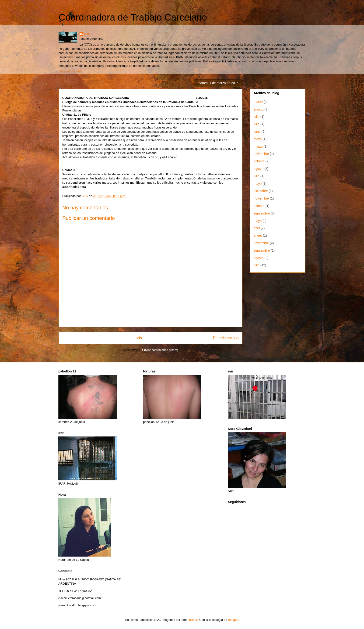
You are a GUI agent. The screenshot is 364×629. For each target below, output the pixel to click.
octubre (259, 161)
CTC (87, 34)
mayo (258, 139)
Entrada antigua (226, 338)
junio (257, 132)
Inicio (138, 338)
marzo (258, 102)
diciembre (261, 191)
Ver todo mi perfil (70, 71)
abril (257, 228)
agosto (259, 109)
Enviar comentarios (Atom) (160, 350)
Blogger (233, 620)
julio (257, 117)
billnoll (193, 620)
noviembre (261, 154)
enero (258, 236)
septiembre (262, 213)
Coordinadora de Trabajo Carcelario (133, 17)
